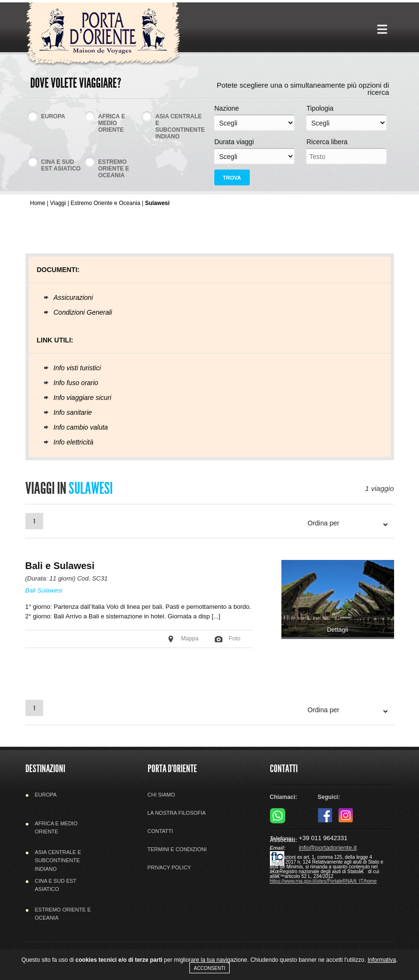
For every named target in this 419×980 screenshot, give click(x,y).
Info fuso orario (76, 383)
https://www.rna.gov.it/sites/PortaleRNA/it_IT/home (323, 881)
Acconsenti (209, 968)
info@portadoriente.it (328, 848)
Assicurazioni (73, 297)
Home (38, 203)
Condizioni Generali (83, 312)
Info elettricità (74, 442)
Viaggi (58, 203)
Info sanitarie (73, 412)
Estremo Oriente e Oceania (105, 203)
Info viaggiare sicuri (83, 398)
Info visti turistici (77, 368)
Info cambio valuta (81, 427)
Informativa (382, 960)
